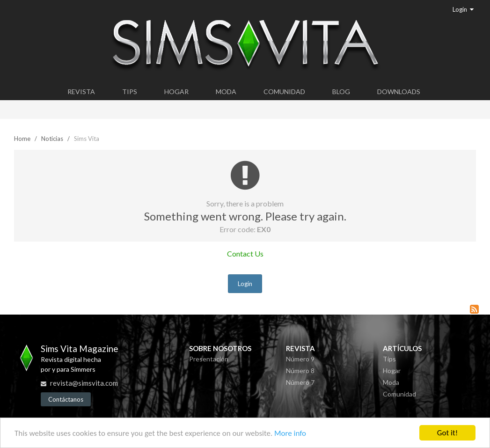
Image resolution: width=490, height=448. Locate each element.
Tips (130, 92)
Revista (81, 92)
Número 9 (300, 359)
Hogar (176, 92)
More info (290, 433)
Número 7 (300, 382)
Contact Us (245, 253)
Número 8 (300, 371)
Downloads (399, 92)
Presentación (209, 359)
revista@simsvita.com (84, 383)
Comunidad (284, 92)
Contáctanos (66, 399)
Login (463, 9)
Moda (226, 92)
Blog (341, 92)
